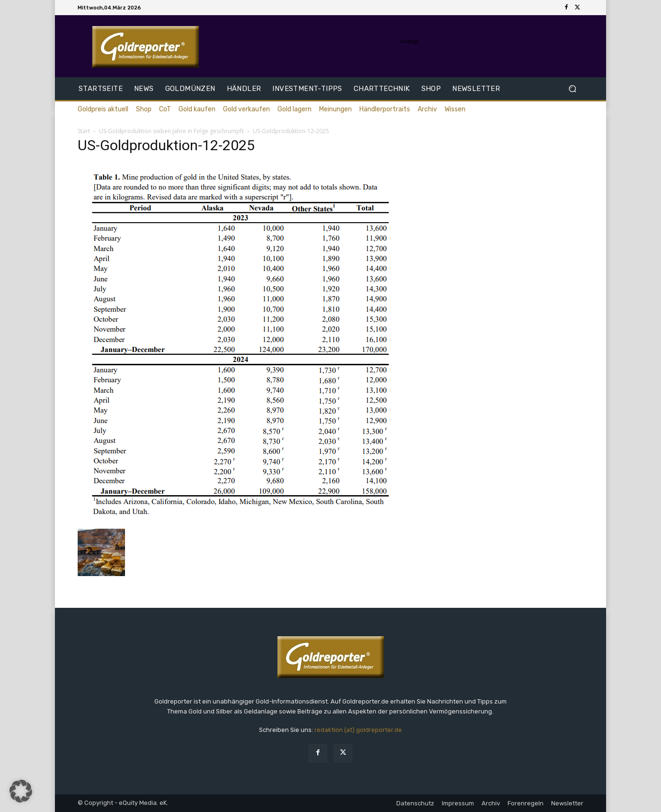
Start (84, 131)
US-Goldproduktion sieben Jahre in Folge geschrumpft (171, 131)
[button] (572, 89)
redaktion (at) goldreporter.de (358, 730)
